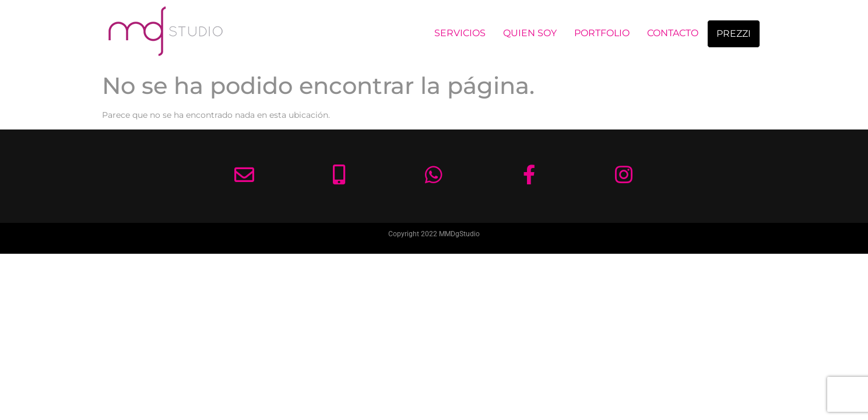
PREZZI (734, 34)
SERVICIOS (460, 33)
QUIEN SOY (530, 33)
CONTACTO (673, 33)
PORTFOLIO (602, 33)
